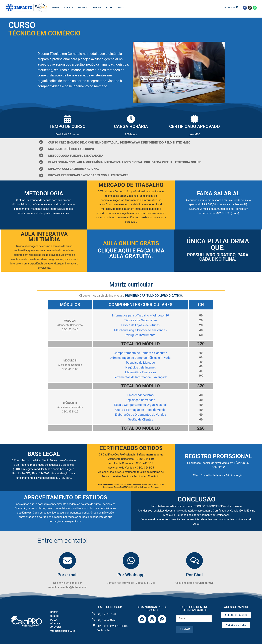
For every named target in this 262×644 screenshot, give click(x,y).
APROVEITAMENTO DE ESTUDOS (65, 497)
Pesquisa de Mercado (140, 363)
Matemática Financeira (140, 372)
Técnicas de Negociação (141, 320)
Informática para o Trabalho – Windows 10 (141, 315)
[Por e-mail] (68, 561)
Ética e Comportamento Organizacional (141, 405)
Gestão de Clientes (140, 419)
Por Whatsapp (131, 575)
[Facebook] (245, 8)
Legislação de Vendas (140, 400)
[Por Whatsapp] (131, 561)
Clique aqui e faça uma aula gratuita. (131, 254)
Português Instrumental (140, 335)
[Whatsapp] (255, 8)
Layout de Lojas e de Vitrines (140, 325)
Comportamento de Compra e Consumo (140, 353)
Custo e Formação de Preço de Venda (140, 410)
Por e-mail (68, 575)
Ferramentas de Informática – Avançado (140, 377)
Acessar (231, 7)
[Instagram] (250, 8)
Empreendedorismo (140, 395)
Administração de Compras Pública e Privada (140, 358)
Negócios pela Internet (140, 367)
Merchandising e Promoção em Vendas (141, 330)
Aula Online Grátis (131, 243)
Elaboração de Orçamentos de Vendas (140, 415)
